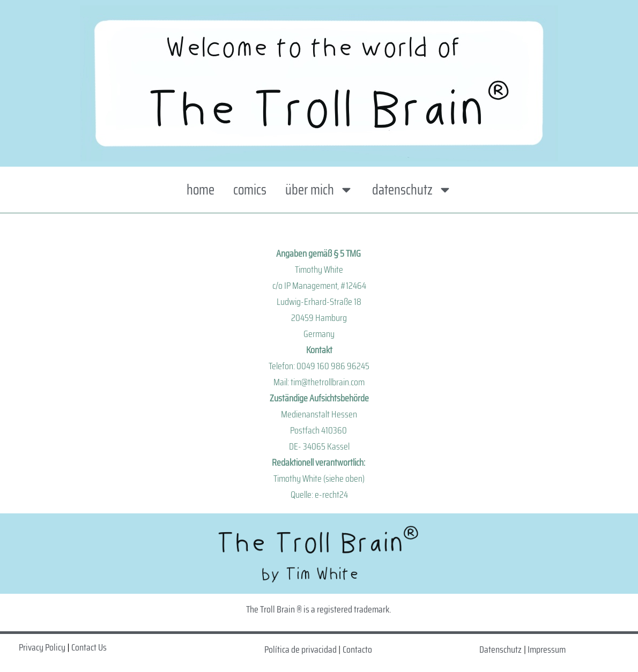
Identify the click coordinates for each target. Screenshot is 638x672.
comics (250, 189)
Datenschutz (500, 649)
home (201, 189)
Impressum (547, 649)
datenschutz (412, 190)
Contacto (357, 649)
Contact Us (89, 647)
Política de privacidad (301, 649)
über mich (319, 190)
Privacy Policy (42, 647)
